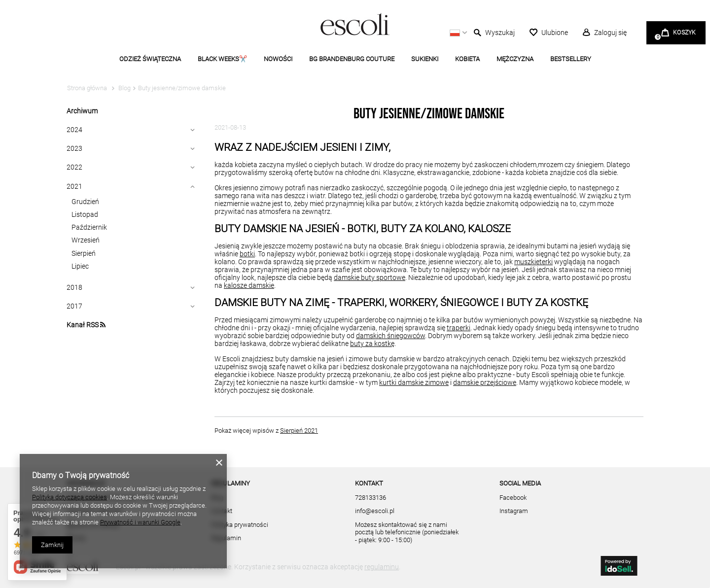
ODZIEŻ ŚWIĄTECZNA (150, 59)
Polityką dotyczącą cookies (70, 497)
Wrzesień (86, 240)
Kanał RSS (86, 325)
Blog (124, 88)
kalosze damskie (249, 285)
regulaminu (382, 567)
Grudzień (85, 202)
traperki (459, 328)
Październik (89, 227)
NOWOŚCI (278, 59)
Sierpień (84, 253)
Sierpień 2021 (299, 431)
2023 (74, 148)
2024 (74, 130)
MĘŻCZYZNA (515, 59)
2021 (74, 186)
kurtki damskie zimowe (414, 382)
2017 (74, 306)
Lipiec (80, 266)
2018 (74, 287)
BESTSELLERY (571, 59)
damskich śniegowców (390, 336)
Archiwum (82, 111)
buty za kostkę (372, 344)
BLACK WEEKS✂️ (222, 59)
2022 (74, 167)
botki (247, 254)
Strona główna (87, 88)
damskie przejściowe (485, 382)
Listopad (85, 214)
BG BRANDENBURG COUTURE (352, 59)
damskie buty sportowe (370, 277)
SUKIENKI (425, 59)
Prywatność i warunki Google (140, 522)
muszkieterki (533, 262)
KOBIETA (467, 59)
